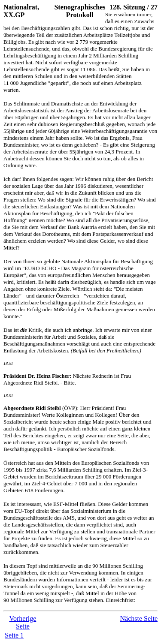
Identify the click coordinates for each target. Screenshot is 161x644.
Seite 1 (14, 635)
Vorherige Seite (23, 622)
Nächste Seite (139, 618)
